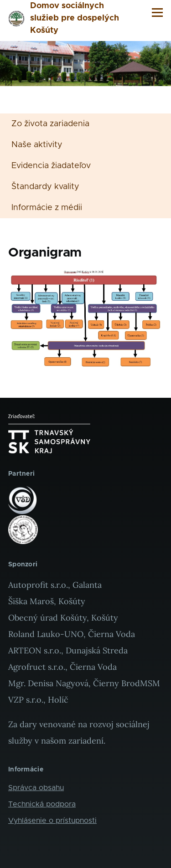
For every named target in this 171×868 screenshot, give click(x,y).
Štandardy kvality (45, 187)
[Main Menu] (157, 12)
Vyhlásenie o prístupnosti (52, 821)
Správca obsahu (36, 788)
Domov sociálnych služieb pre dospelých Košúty (75, 18)
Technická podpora (42, 804)
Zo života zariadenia (50, 124)
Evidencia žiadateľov (51, 166)
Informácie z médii (47, 208)
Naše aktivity (37, 145)
